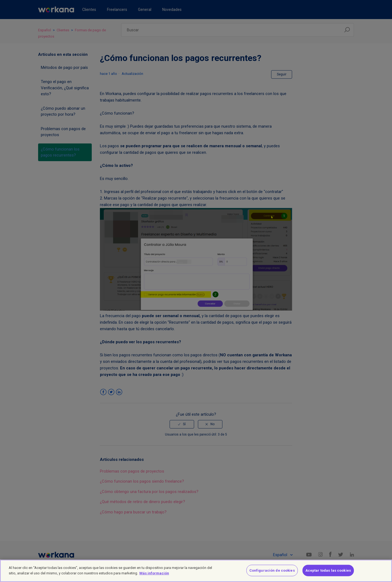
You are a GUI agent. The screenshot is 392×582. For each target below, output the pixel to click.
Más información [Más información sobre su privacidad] (154, 576)
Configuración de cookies (272, 573)
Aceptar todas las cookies (328, 573)
